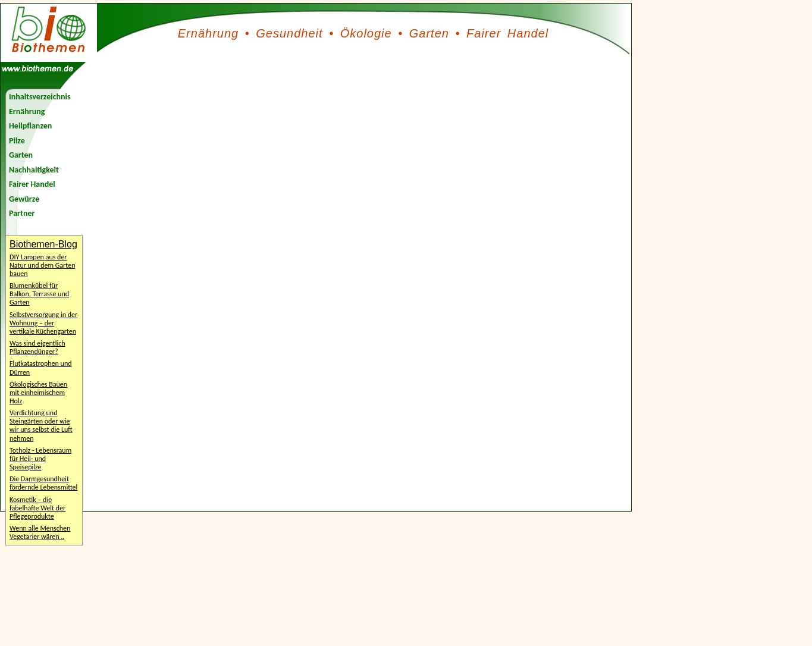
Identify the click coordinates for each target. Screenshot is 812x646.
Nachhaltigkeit (34, 170)
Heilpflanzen (30, 126)
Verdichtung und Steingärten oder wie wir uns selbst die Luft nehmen (41, 425)
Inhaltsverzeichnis (40, 97)
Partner (22, 213)
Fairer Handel (507, 33)
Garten (429, 33)
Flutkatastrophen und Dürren (41, 368)
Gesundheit (289, 33)
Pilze (17, 141)
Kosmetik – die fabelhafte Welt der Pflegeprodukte (37, 508)
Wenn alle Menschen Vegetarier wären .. (40, 532)
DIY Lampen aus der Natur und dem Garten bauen (42, 265)
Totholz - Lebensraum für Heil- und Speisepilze (40, 459)
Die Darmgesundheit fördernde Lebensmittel (43, 483)
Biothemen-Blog (43, 244)
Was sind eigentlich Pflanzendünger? (37, 347)
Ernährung (208, 33)
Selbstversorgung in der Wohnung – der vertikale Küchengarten (43, 323)
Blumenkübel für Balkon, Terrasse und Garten (39, 294)
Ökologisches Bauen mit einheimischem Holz (38, 393)
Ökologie (366, 33)
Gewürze (24, 199)
